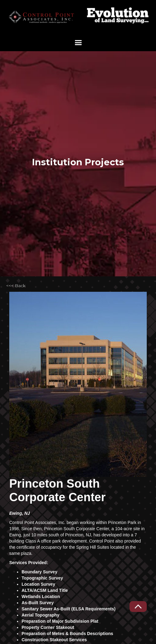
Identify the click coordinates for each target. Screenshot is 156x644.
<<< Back (16, 286)
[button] (78, 43)
